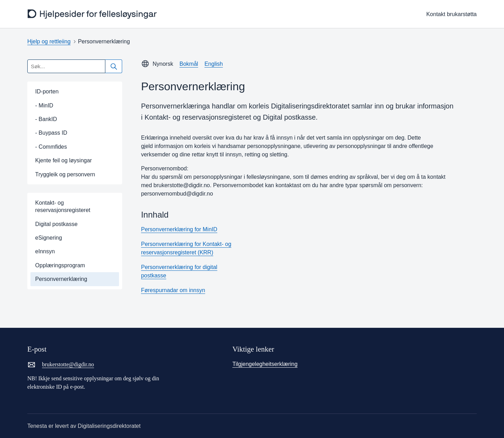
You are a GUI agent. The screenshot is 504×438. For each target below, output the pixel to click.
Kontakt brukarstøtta (451, 14)
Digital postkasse (57, 224)
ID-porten (47, 91)
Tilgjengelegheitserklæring (265, 364)
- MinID (44, 105)
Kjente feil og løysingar (64, 160)
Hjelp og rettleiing (49, 41)
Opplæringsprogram (60, 265)
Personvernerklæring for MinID (179, 229)
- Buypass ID (51, 133)
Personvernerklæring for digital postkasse (179, 271)
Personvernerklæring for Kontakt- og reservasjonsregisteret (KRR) (186, 248)
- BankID (46, 119)
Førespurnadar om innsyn (173, 290)
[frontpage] (92, 14)
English (213, 64)
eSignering (49, 238)
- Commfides (51, 147)
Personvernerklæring (61, 279)
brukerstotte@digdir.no (61, 365)
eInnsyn (45, 251)
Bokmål (189, 64)
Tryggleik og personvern (65, 174)
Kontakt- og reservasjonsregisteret (63, 206)
